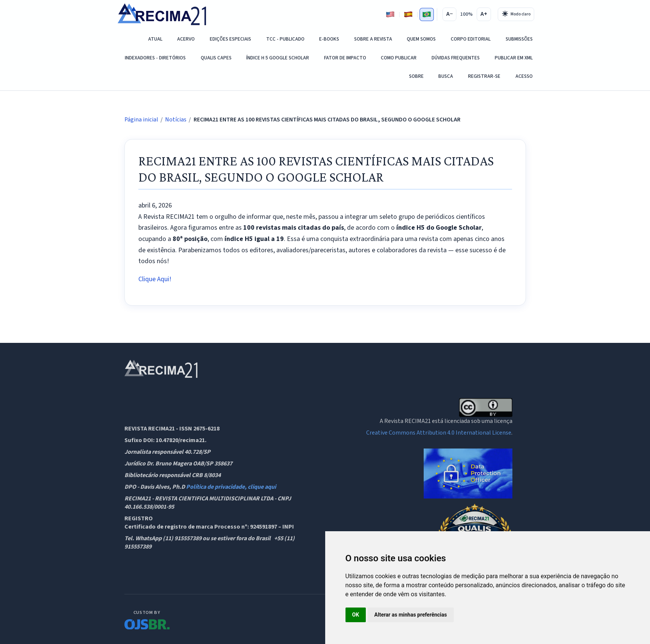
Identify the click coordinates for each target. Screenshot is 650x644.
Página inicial (141, 120)
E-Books (329, 39)
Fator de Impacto (345, 58)
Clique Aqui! (155, 279)
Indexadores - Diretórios (155, 58)
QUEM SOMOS (421, 39)
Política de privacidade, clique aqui (231, 487)
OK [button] (356, 615)
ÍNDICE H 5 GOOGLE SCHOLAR (278, 58)
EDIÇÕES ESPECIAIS (230, 39)
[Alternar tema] (516, 14)
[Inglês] (390, 14)
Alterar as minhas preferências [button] (411, 615)
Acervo (186, 39)
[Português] (427, 14)
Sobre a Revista (373, 39)
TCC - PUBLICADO (285, 39)
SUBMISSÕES (519, 39)
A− (449, 14)
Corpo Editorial (471, 39)
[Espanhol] (408, 14)
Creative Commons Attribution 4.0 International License (439, 433)
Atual (155, 39)
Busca (446, 76)
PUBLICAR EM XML (514, 58)
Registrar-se (484, 76)
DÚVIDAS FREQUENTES (456, 58)
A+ (484, 14)
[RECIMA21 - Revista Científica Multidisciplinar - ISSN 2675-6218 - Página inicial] (162, 14)
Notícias (176, 120)
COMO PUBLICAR (399, 58)
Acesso (524, 76)
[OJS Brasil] (147, 619)
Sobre (416, 76)
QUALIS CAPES (216, 58)
